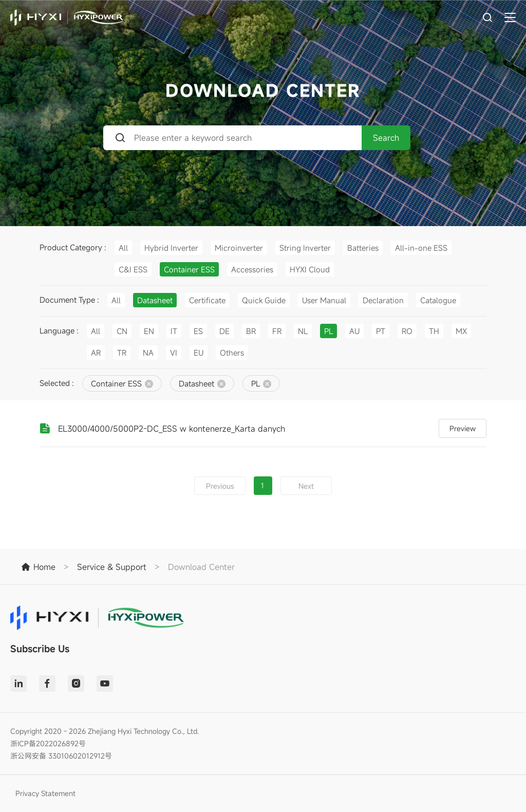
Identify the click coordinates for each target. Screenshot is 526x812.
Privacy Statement (45, 793)
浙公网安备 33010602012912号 (61, 756)
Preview (463, 428)
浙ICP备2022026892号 (48, 743)
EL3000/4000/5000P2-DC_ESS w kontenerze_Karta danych (172, 429)
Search (386, 138)
